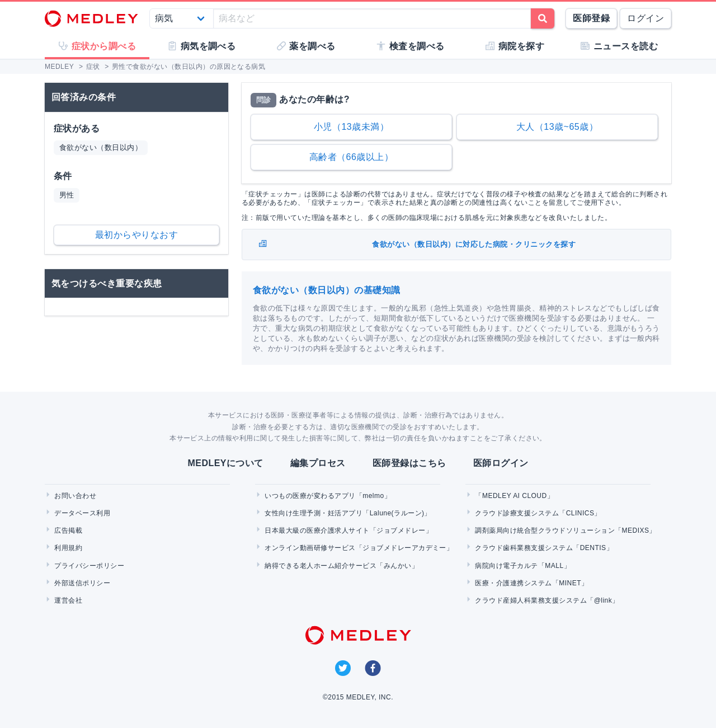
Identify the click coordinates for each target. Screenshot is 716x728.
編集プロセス (318, 463)
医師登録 (591, 18)
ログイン (646, 18)
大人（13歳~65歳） (557, 127)
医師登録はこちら (409, 463)
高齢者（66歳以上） (352, 157)
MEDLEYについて (225, 463)
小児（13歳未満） (351, 127)
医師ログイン (501, 463)
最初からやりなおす (136, 235)
